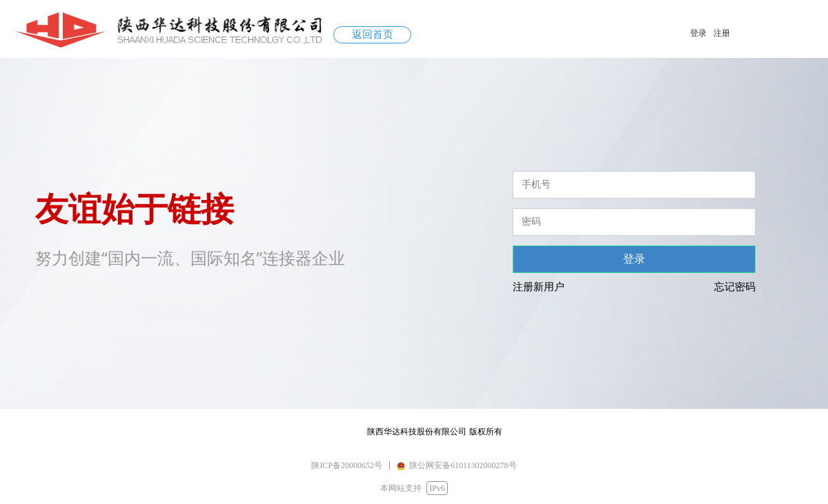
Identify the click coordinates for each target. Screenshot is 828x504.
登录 (634, 259)
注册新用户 (539, 287)
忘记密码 (735, 287)
